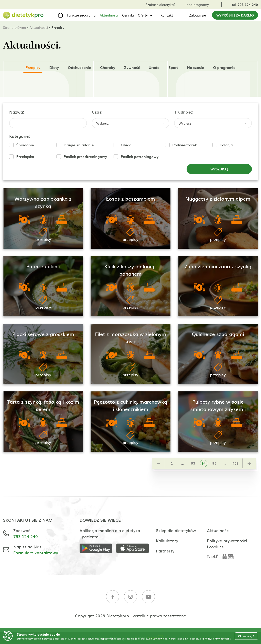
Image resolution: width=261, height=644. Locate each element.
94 (204, 463)
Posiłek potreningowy (140, 156)
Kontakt (167, 15)
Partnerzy (165, 551)
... (182, 463)
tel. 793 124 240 (245, 4)
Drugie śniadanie (79, 145)
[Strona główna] (23, 15)
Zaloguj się (197, 15)
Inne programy (197, 4)
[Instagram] (130, 597)
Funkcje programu (81, 15)
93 (193, 463)
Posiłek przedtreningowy (85, 156)
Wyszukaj (219, 169)
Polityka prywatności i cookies (227, 543)
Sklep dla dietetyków (176, 530)
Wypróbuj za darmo (235, 15)
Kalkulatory (167, 540)
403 (236, 463)
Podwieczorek (185, 145)
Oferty (143, 15)
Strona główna (15, 27)
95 (214, 463)
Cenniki (128, 15)
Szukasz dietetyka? (160, 4)
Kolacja (226, 145)
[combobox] (131, 123)
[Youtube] (148, 597)
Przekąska (25, 156)
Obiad (126, 145)
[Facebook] (113, 597)
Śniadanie (25, 145)
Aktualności (109, 15)
